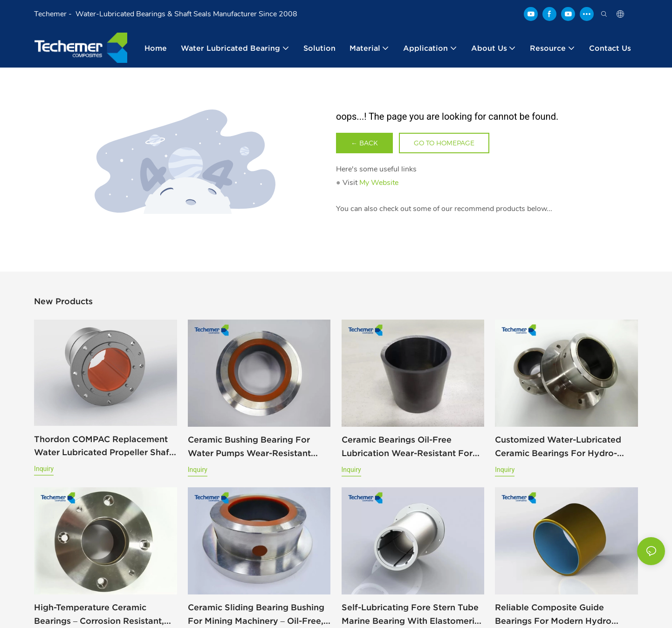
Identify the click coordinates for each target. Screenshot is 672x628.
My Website (379, 183)
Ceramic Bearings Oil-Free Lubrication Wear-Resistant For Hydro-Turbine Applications (407, 447)
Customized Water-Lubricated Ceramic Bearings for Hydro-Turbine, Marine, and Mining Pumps (558, 447)
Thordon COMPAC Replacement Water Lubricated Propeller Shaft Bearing (103, 447)
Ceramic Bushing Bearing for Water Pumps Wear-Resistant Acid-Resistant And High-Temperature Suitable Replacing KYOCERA (255, 447)
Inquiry (44, 469)
